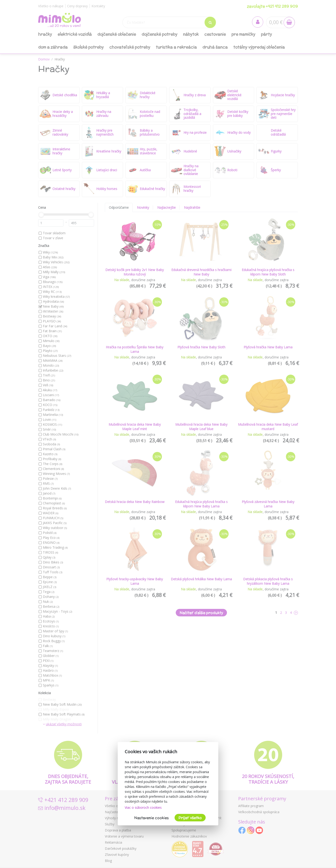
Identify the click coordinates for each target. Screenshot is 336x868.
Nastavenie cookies (152, 818)
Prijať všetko (190, 818)
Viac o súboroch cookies (143, 807)
